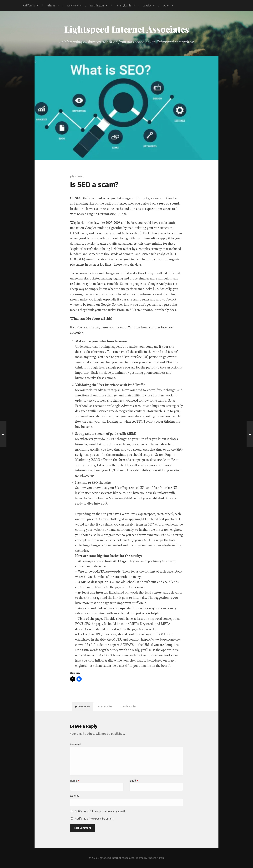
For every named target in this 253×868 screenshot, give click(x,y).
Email (134, 781)
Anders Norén (156, 858)
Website (75, 796)
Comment (76, 744)
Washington (97, 6)
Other (166, 6)
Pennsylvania (124, 6)
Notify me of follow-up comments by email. (100, 811)
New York (73, 6)
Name (75, 781)
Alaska (147, 6)
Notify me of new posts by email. (94, 819)
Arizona (51, 6)
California (29, 6)
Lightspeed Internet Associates (127, 29)
